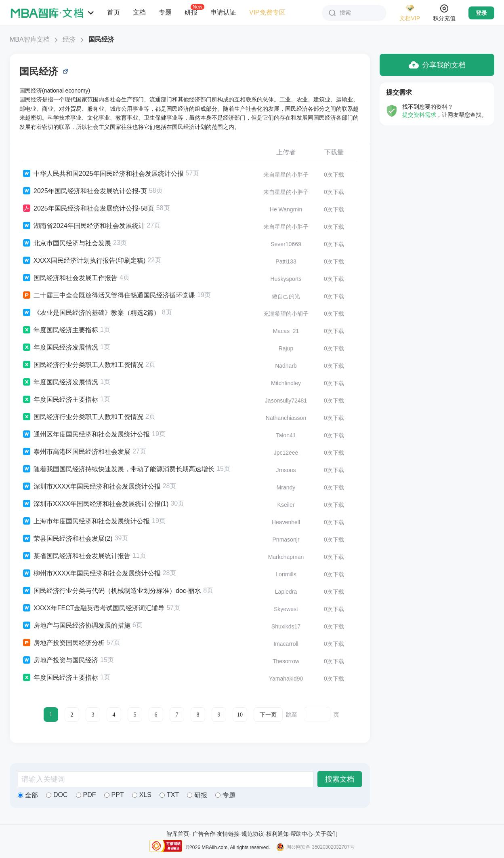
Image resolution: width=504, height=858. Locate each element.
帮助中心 (302, 834)
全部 (28, 795)
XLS (142, 795)
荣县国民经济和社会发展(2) (67, 539)
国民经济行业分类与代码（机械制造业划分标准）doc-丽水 (111, 591)
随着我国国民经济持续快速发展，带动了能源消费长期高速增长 (118, 469)
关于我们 (326, 834)
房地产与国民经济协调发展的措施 (76, 626)
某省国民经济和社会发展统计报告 (76, 556)
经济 (69, 39)
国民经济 (101, 39)
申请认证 (223, 12)
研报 (191, 12)
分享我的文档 (437, 65)
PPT (114, 795)
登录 (481, 13)
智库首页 (178, 834)
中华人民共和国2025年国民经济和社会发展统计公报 (103, 174)
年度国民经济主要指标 (60, 330)
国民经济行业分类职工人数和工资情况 (83, 365)
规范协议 (253, 834)
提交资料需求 (419, 115)
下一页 (268, 715)
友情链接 (228, 834)
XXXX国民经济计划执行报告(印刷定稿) (84, 261)
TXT (169, 795)
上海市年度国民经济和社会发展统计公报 (86, 521)
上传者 (286, 152)
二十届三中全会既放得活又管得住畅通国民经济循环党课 (108, 295)
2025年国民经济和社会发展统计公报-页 (84, 191)
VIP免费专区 (267, 12)
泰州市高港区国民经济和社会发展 (76, 452)
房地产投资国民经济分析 (63, 643)
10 (240, 715)
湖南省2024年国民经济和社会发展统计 (83, 226)
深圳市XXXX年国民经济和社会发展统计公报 (91, 487)
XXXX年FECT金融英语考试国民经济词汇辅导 (93, 608)
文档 (139, 12)
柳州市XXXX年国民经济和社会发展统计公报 (91, 573)
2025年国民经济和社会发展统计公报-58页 (88, 209)
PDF (86, 795)
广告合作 (204, 834)
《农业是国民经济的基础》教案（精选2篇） (91, 313)
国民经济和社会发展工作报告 (70, 278)
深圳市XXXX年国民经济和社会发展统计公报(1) (95, 504)
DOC (57, 795)
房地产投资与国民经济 (60, 660)
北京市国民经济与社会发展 (66, 243)
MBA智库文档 (30, 39)
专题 (165, 12)
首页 (113, 12)
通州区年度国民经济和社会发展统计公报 (86, 434)
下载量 (334, 152)
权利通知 (277, 834)
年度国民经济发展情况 (60, 348)
